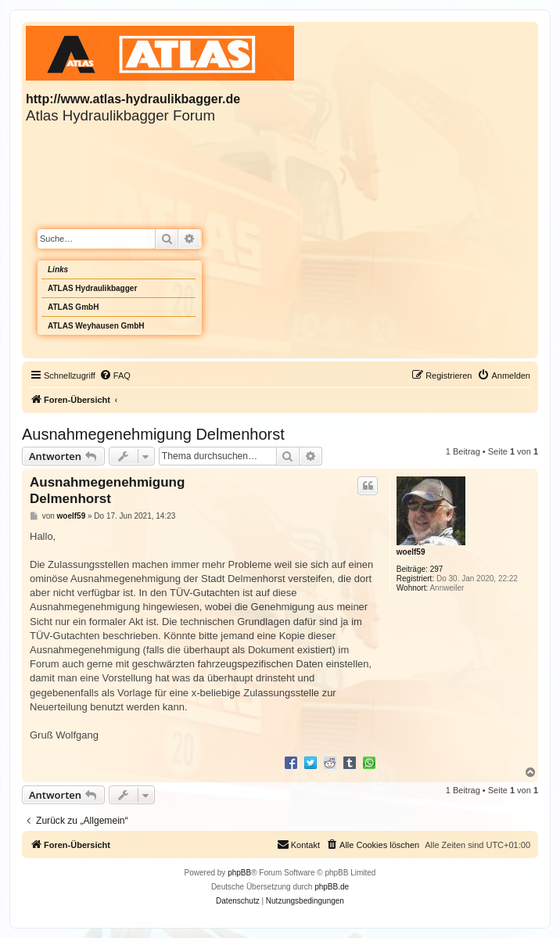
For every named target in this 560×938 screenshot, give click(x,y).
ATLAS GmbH (73, 307)
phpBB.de (332, 887)
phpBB (239, 873)
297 (437, 569)
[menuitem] (115, 376)
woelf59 (411, 552)
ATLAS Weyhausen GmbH (96, 326)
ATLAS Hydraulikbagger (92, 288)
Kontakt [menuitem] (298, 844)
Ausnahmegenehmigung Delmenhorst (153, 434)
